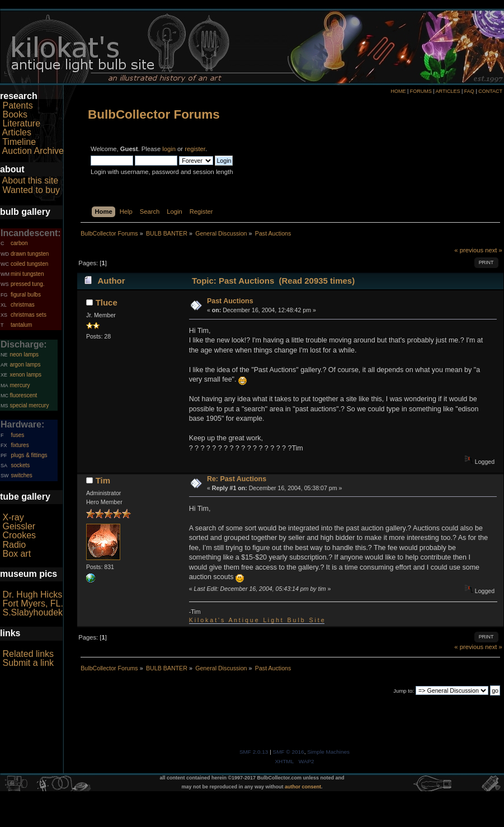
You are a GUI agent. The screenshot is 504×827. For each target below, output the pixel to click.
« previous (469, 250)
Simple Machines (328, 752)
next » (494, 250)
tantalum (21, 325)
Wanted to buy (31, 190)
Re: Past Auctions (237, 479)
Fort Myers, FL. (32, 603)
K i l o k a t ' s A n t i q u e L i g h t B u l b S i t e (257, 620)
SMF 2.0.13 (254, 752)
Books (15, 114)
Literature (21, 123)
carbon (19, 243)
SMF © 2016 (289, 752)
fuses (17, 435)
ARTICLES (448, 91)
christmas (23, 305)
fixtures (20, 445)
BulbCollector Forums (154, 114)
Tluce (107, 302)
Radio (14, 545)
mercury (20, 385)
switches (21, 475)
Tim (103, 480)
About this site (30, 180)
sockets (20, 465)
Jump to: (404, 691)
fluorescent (23, 395)
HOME (398, 91)
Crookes (19, 535)
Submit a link (28, 663)
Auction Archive (33, 151)
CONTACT (490, 91)
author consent (303, 787)
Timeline (19, 142)
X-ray (13, 517)
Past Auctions (230, 301)
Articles (17, 132)
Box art (17, 554)
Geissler (19, 526)
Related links (28, 654)
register (195, 149)
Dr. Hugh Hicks (32, 595)
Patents (17, 105)
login (169, 149)
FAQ (469, 91)
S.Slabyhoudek (32, 612)
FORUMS (421, 91)
